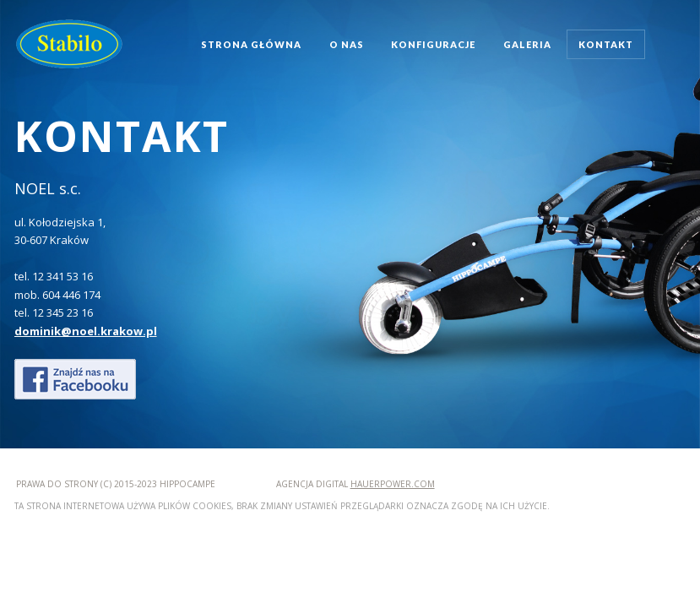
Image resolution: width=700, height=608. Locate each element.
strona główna (251, 44)
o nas (347, 44)
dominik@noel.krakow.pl (86, 331)
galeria (527, 44)
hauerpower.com (393, 484)
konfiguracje (433, 44)
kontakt (606, 44)
